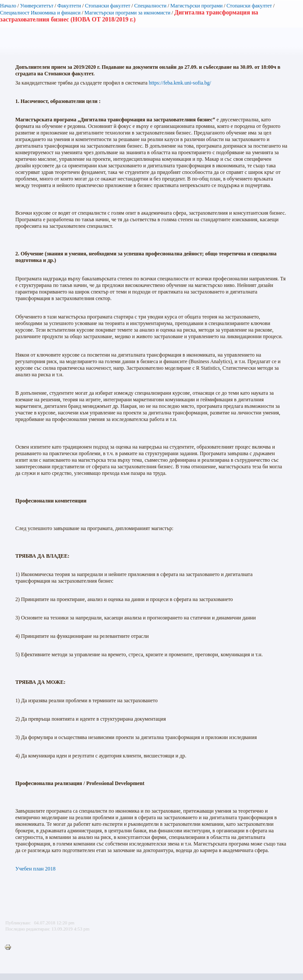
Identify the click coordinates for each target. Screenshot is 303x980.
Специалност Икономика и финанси (40, 13)
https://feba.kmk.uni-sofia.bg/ (180, 83)
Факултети (69, 6)
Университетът (37, 6)
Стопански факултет (108, 6)
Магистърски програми (196, 6)
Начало (8, 6)
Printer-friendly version (10, 948)
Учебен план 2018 (35, 869)
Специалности (150, 6)
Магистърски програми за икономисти (127, 13)
